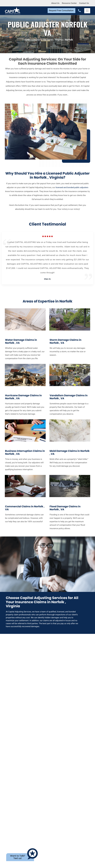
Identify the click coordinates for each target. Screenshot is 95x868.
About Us (55, 3)
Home (27, 40)
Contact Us (84, 3)
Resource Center (69, 3)
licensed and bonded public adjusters (72, 187)
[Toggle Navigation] (87, 11)
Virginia (59, 40)
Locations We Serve (42, 40)
